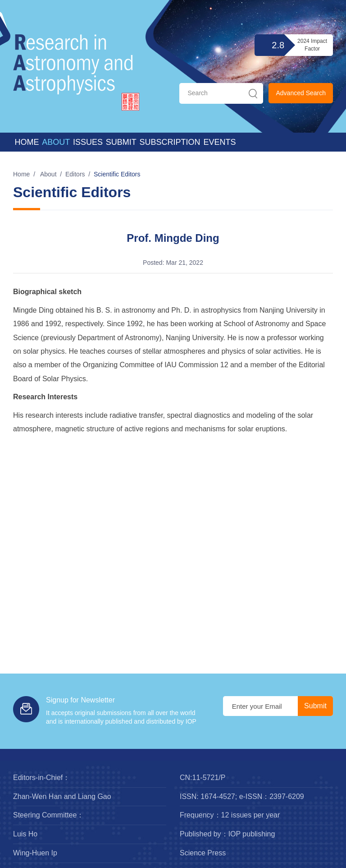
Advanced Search (301, 93)
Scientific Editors (117, 174)
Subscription (170, 142)
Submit (121, 142)
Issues (88, 142)
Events (219, 142)
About (56, 142)
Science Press (203, 853)
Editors (75, 174)
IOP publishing (252, 834)
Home (27, 142)
